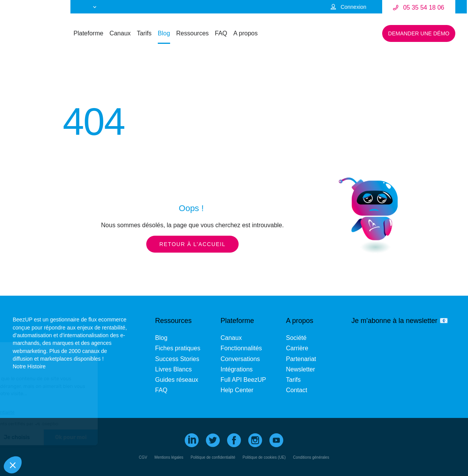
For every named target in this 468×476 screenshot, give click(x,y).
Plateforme (88, 33)
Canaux (120, 33)
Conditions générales (311, 457)
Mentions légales (169, 457)
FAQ (221, 33)
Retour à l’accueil (192, 244)
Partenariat (301, 359)
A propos (245, 33)
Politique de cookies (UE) (264, 457)
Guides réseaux (177, 380)
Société (296, 338)
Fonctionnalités (241, 348)
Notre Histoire (29, 366)
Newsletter (301, 369)
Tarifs (144, 33)
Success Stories (177, 359)
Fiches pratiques (178, 348)
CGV (143, 457)
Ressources (192, 33)
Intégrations (237, 369)
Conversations (240, 359)
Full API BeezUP (243, 380)
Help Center (237, 390)
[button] (13, 465)
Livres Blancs (173, 369)
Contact (297, 390)
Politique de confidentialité (213, 457)
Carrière (297, 348)
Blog (164, 33)
